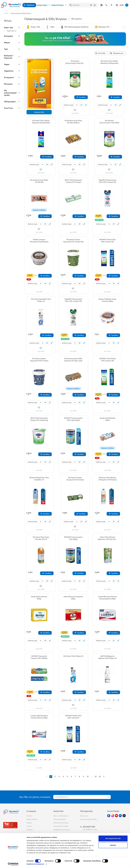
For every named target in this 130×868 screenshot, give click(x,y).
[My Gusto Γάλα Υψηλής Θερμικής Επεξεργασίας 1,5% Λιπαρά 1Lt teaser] (109, 62)
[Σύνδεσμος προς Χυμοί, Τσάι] (33, 27)
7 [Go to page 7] (75, 777)
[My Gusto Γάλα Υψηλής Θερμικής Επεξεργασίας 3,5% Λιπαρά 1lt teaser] (41, 122)
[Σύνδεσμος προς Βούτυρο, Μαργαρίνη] (105, 27)
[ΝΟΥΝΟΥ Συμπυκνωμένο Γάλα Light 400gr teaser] (73, 419)
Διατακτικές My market (61, 826)
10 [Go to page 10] (88, 777)
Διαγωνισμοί (44, 5)
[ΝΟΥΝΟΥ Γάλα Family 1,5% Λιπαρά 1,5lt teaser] (107, 360)
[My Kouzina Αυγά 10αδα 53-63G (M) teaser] (39, 181)
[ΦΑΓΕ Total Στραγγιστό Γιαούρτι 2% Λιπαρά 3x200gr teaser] (73, 181)
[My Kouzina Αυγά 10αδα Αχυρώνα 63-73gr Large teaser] (73, 360)
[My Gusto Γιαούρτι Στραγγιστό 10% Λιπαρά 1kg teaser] (39, 360)
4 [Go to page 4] (63, 777)
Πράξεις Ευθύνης (32, 819)
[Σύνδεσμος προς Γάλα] (50, 27)
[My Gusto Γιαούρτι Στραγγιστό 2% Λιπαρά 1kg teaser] (73, 241)
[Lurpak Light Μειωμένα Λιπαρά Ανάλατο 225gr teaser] (39, 717)
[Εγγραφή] (108, 797)
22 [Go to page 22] (96, 777)
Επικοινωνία (84, 816)
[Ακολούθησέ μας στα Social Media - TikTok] (124, 816)
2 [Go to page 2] (55, 777)
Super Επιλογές (59, 5)
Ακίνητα (29, 826)
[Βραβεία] (10, 825)
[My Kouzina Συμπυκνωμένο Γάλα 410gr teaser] (109, 122)
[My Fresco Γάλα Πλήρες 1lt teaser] (73, 657)
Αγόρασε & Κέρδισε (39, 210)
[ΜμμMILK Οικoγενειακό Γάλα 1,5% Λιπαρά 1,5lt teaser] (73, 300)
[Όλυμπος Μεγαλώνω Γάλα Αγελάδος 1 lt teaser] (39, 479)
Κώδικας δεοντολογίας (61, 823)
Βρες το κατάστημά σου (61, 816)
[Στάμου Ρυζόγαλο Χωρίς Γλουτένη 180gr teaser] (107, 300)
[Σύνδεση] (101, 5)
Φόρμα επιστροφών (60, 819)
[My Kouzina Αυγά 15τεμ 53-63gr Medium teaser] (73, 122)
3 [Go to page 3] (59, 777)
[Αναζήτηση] (71, 5)
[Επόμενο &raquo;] (104, 777)
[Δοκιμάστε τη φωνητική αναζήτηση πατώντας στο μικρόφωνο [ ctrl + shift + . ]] (95, 5)
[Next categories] (124, 27)
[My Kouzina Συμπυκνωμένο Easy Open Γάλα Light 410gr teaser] (75, 62)
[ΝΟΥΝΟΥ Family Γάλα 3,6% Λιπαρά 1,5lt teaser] (107, 241)
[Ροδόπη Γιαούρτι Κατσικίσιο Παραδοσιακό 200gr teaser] (39, 241)
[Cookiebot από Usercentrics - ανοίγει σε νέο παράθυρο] (13, 864)
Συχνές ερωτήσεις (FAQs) (88, 819)
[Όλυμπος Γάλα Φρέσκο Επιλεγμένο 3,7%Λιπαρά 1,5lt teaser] (107, 479)
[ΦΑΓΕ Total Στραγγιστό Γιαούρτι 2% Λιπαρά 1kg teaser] (39, 419)
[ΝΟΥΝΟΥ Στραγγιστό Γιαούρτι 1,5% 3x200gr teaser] (39, 657)
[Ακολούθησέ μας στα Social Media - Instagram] (113, 816)
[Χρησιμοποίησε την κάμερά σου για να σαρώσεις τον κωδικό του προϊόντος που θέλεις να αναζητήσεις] (91, 5)
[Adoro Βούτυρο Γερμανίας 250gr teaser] (73, 598)
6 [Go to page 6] (71, 777)
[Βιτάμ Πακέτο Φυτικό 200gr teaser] (39, 598)
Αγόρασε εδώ (39, 112)
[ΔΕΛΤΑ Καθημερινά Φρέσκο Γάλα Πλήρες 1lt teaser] (107, 657)
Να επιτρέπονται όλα (113, 838)
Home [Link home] (6, 13)
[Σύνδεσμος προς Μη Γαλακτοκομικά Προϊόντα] (74, 27)
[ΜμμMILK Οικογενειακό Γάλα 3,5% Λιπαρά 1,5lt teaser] (107, 181)
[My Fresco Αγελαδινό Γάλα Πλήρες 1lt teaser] (41, 300)
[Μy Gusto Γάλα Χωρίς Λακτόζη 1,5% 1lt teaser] (41, 538)
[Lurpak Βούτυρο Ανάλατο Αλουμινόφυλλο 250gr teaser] (107, 598)
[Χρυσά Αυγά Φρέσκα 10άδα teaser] (107, 419)
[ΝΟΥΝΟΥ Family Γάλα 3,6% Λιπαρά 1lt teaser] (73, 717)
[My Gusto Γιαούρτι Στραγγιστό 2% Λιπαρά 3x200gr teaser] (75, 479)
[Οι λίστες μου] (81, 105)
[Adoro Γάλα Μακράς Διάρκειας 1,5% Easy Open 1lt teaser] (107, 538)
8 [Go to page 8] (79, 777)
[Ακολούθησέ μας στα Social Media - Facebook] (109, 816)
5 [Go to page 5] (67, 777)
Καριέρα (29, 823)
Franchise (30, 830)
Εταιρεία (29, 816)
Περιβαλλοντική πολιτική (62, 830)
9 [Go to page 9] (84, 777)
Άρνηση (113, 845)
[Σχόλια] (86, 105)
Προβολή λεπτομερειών (35, 864)
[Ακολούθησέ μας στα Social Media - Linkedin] (120, 816)
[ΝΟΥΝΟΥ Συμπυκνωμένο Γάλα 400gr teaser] (73, 538)
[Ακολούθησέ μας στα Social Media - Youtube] (116, 816)
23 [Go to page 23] (100, 777)
